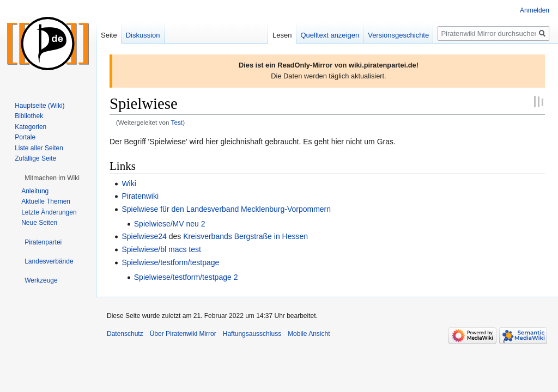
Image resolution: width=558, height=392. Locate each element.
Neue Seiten (39, 223)
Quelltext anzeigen (330, 35)
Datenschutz (125, 334)
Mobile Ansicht (309, 334)
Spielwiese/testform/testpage (170, 262)
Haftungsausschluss (252, 334)
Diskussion (143, 35)
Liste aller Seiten (39, 148)
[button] (52, 178)
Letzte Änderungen (49, 212)
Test (177, 122)
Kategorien (31, 127)
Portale (25, 137)
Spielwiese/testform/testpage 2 (186, 277)
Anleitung (35, 191)
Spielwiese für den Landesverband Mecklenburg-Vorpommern (226, 209)
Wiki (129, 183)
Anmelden (535, 10)
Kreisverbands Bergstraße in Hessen (245, 236)
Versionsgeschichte (398, 35)
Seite (109, 35)
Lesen (282, 35)
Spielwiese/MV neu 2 (170, 224)
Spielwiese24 (144, 236)
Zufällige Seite (35, 158)
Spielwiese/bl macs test (161, 249)
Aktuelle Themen (46, 201)
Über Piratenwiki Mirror (183, 334)
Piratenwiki (140, 196)
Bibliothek (29, 116)
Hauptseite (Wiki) (40, 106)
